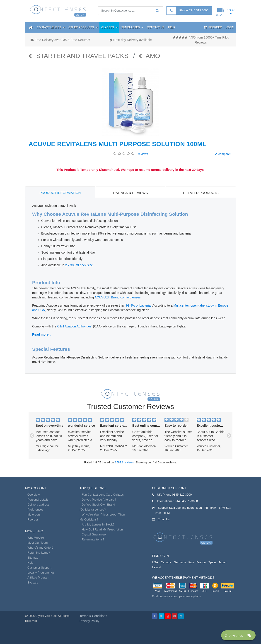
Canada (166, 562)
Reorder (213, 27)
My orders (34, 514)
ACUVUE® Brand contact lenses (118, 297)
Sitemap (33, 558)
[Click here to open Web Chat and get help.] (238, 635)
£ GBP (231, 10)
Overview (34, 495)
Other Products (83, 27)
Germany (180, 562)
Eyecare (33, 582)
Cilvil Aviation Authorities (74, 326)
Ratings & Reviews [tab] (130, 193)
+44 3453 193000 (186, 501)
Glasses (109, 27)
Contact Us (156, 27)
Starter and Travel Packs (79, 56)
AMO (149, 56)
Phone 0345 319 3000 (194, 10)
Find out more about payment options (176, 596)
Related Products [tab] (201, 193)
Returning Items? (39, 553)
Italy (191, 562)
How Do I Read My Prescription (102, 529)
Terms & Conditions (93, 616)
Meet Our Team (37, 543)
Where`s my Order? (40, 548)
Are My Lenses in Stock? (98, 524)
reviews (142, 154)
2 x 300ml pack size (79, 265)
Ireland (157, 567)
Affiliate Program (38, 577)
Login (230, 27)
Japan (222, 562)
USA (155, 562)
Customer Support (39, 568)
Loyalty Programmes (41, 573)
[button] (32, 436)
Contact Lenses (51, 27)
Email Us (164, 519)
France (201, 562)
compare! (223, 154)
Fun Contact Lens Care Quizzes (103, 495)
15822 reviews (124, 462)
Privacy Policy (89, 621)
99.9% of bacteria (138, 305)
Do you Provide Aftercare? (99, 500)
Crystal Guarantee (94, 534)
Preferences (35, 510)
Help (172, 27)
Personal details (38, 500)
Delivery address (38, 505)
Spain (212, 562)
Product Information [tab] (60, 193)
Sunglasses (132, 27)
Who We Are (36, 538)
